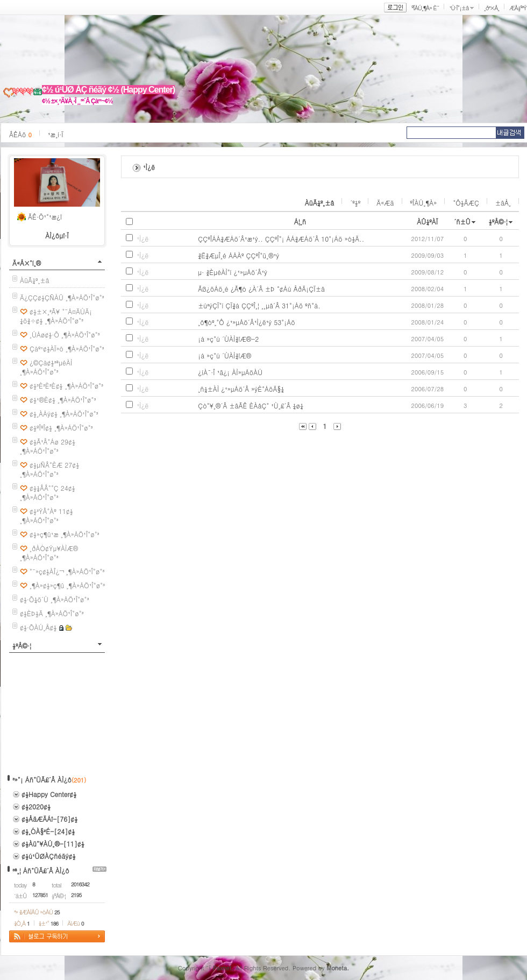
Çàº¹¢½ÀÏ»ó (47, 348)
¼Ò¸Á (22, 923)
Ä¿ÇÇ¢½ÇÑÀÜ (42, 297)
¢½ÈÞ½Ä (31, 613)
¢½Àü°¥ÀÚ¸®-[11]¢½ (53, 844)
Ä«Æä (385, 203)
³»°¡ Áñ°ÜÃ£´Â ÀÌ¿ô (42, 780)
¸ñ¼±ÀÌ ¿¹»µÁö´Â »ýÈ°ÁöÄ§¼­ (241, 389)
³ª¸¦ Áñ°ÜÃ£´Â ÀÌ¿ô (41, 870)
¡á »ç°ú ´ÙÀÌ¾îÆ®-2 (228, 339)
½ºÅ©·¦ (22, 646)
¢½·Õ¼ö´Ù (34, 599)
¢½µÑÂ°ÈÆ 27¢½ (54, 465)
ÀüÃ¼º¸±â (35, 280)
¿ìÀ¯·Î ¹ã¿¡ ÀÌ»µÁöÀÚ (230, 372)
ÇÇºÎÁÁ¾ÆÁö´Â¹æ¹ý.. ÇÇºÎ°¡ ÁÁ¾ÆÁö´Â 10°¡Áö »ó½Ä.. (281, 239)
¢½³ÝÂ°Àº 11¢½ (51, 511)
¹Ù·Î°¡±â (459, 8)
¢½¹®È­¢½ (42, 400)
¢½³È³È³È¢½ (46, 386)
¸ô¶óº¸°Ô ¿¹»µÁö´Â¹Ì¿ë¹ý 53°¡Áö (246, 322)
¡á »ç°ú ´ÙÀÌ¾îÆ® (225, 355)
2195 (76, 895)
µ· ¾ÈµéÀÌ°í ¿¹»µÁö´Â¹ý (233, 272)
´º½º (355, 203)
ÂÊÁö (20, 134)
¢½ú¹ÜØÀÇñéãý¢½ (49, 856)
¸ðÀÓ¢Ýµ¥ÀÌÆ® (54, 548)
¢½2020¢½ (36, 806)
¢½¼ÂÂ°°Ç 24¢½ (52, 488)
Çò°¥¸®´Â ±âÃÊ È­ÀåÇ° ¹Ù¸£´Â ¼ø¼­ (251, 406)
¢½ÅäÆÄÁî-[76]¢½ (49, 819)
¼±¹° (48, 923)
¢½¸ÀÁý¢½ (44, 414)
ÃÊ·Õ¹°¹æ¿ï (45, 217)
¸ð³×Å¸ (492, 8)
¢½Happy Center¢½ (49, 794)
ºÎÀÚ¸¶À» (424, 203)
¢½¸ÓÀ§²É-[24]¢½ (48, 831)
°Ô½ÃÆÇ (466, 203)
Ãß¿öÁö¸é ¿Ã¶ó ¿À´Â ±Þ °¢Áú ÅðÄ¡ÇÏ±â (261, 289)
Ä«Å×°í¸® (27, 263)
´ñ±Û (462, 221)
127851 (40, 895)
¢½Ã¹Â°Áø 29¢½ (52, 442)
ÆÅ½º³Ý (518, 8)
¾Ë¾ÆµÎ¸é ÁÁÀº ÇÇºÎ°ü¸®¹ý (238, 255)
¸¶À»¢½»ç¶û (47, 585)
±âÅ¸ (503, 203)
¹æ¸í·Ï (56, 134)
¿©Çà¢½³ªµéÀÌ (51, 362)
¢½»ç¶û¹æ (44, 534)
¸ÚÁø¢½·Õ (44, 334)
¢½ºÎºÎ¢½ (41, 428)
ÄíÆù (75, 923)
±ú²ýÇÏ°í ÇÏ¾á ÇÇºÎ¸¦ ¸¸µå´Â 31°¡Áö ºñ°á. (259, 305)
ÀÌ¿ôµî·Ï (57, 235)
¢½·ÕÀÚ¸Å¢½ (38, 627)
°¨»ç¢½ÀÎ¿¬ (47, 571)
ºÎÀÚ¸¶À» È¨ (425, 8)
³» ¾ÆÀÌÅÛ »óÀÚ (37, 912)
